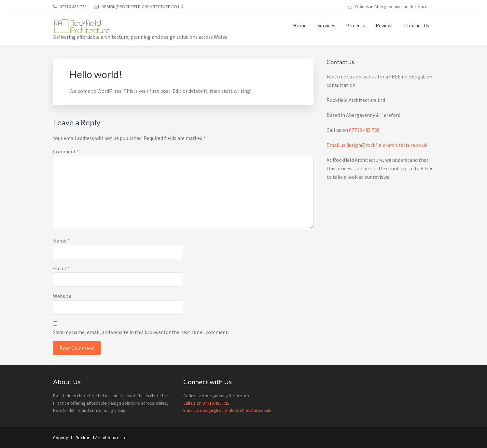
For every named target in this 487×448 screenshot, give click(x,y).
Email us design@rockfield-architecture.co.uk (377, 145)
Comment (66, 151)
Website (62, 296)
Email (61, 268)
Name (61, 241)
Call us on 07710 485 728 (206, 403)
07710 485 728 (364, 130)
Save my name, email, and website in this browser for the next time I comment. (141, 332)
